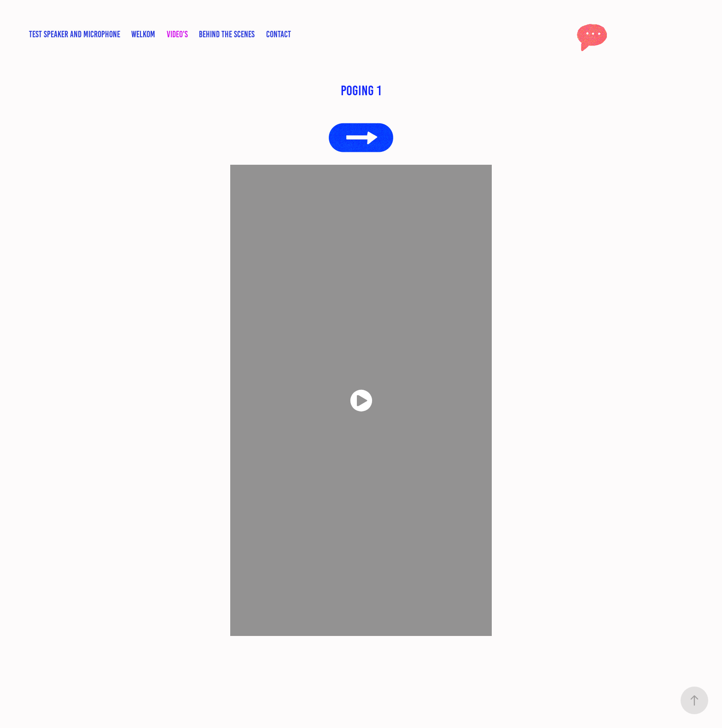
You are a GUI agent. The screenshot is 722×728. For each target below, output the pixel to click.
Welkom (143, 34)
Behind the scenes (227, 34)
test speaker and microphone (75, 34)
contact (279, 34)
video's (177, 34)
